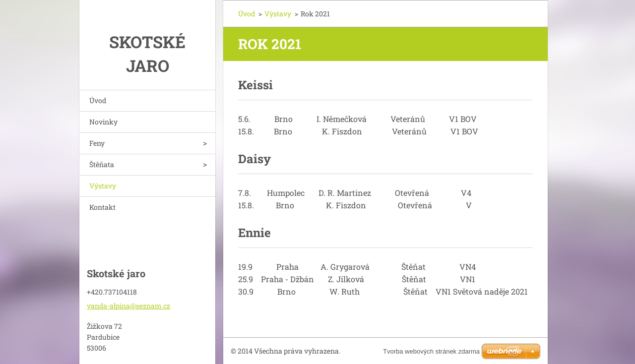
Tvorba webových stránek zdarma (431, 351)
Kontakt (102, 207)
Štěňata (102, 164)
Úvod (98, 100)
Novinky (103, 122)
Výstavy (103, 186)
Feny (97, 143)
